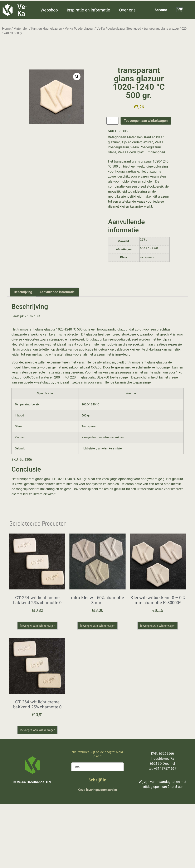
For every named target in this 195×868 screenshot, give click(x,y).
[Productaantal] (112, 121)
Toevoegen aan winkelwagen (146, 121)
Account (161, 10)
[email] (98, 767)
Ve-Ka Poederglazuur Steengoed (119, 29)
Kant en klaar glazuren (47, 29)
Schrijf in (97, 780)
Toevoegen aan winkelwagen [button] (37, 625)
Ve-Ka (22, 10)
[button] (52, 10)
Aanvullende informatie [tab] (57, 292)
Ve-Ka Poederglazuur (79, 29)
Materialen (21, 29)
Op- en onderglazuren (138, 142)
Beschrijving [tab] (23, 292)
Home (6, 29)
